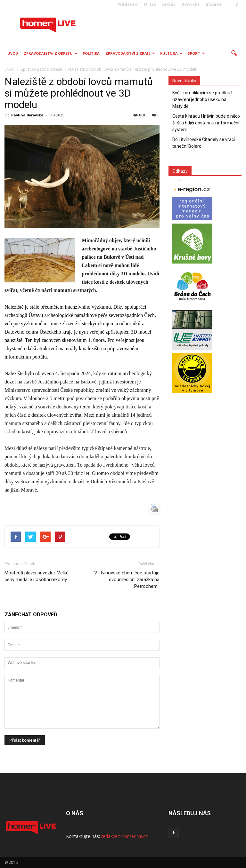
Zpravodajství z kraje (130, 53)
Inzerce (214, 4)
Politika (91, 53)
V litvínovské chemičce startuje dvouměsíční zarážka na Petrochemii (127, 580)
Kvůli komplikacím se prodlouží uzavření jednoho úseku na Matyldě (203, 99)
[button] (234, 53)
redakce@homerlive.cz (124, 836)
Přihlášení (128, 4)
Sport (196, 53)
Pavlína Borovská (27, 115)
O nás (150, 4)
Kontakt (191, 4)
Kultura (171, 53)
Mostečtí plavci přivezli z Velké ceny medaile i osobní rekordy (37, 576)
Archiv (169, 4)
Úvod (13, 53)
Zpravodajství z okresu (51, 53)
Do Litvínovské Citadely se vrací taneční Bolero (204, 143)
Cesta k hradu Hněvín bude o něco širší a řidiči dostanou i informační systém (206, 123)
